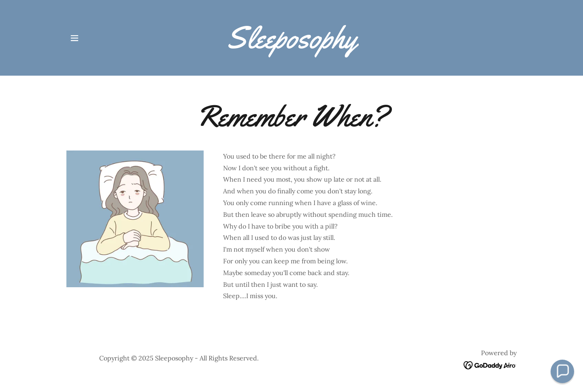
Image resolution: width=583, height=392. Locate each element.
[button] (74, 38)
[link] (291, 46)
